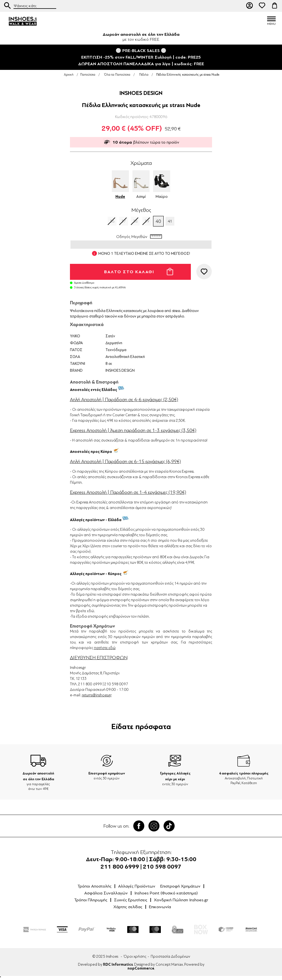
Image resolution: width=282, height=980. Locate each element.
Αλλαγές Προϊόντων (137, 886)
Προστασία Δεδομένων (170, 956)
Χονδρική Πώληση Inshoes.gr (181, 900)
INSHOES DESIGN (141, 93)
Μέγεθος (141, 210)
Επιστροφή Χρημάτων (180, 886)
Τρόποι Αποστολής (94, 886)
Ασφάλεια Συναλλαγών (106, 893)
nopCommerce (141, 968)
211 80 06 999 (237, 6)
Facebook (139, 826)
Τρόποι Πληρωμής (91, 900)
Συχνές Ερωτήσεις (131, 900)
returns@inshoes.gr (97, 695)
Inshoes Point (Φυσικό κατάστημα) (166, 893)
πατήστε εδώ (105, 648)
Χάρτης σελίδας (128, 907)
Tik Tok (169, 826)
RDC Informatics (118, 965)
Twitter (154, 826)
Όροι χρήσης (135, 956)
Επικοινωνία (160, 907)
